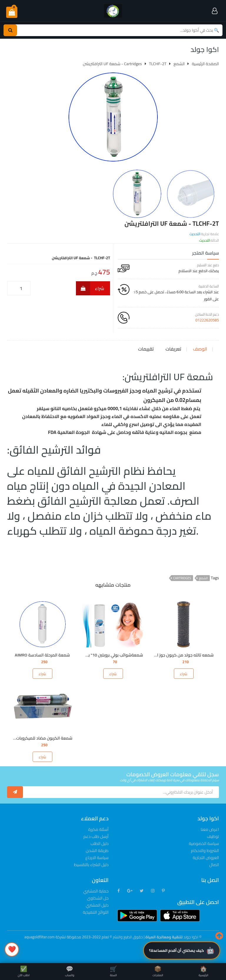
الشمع (203, 578)
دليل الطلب (100, 843)
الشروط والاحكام (205, 851)
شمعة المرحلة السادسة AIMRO (42, 655)
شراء (90, 288)
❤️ (12, 949)
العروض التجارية (206, 858)
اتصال (214, 865)
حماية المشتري (96, 891)
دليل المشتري (97, 905)
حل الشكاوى (98, 898)
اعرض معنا (210, 829)
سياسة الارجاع (97, 858)
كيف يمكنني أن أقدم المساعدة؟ (177, 950)
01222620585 (207, 320)
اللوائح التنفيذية (96, 912)
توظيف (213, 836)
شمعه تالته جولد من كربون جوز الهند (182, 655)
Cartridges (182, 578)
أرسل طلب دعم (96, 836)
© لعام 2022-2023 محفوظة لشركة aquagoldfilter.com (69, 937)
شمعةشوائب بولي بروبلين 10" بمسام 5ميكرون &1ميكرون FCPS (87, 655)
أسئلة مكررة (98, 829)
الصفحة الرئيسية (205, 64)
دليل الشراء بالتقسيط (91, 865)
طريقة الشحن (97, 851)
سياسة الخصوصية (204, 843)
